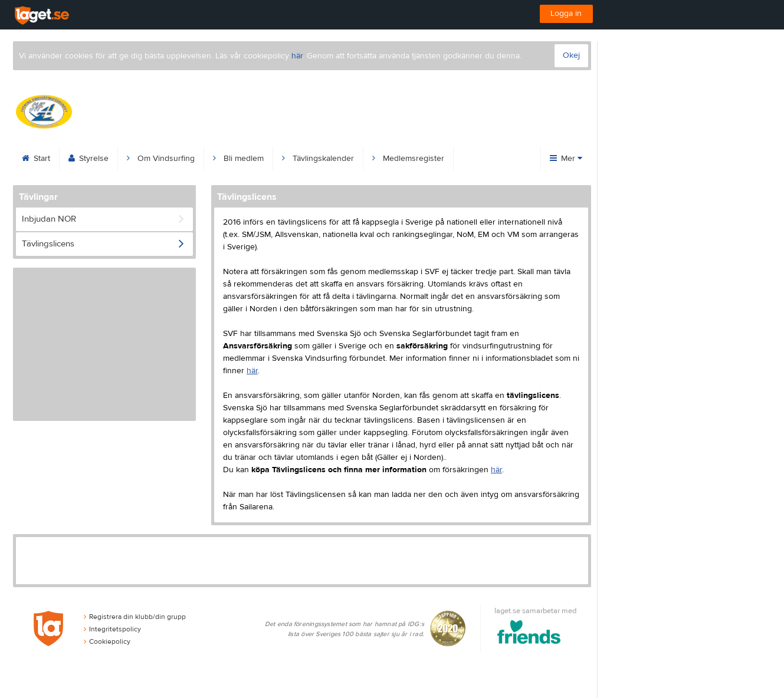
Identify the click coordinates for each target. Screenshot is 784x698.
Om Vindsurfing (161, 159)
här (297, 56)
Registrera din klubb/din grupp (135, 617)
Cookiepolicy (107, 641)
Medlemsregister (408, 159)
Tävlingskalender (318, 159)
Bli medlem (238, 159)
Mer (566, 159)
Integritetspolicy (112, 629)
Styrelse (88, 159)
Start (36, 159)
